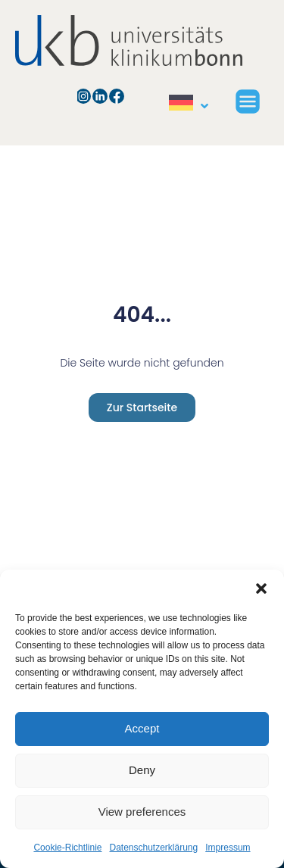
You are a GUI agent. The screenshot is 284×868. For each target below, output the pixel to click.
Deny (142, 770)
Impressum (228, 848)
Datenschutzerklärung (153, 848)
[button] (261, 589)
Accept (142, 728)
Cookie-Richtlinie (67, 848)
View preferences (142, 812)
